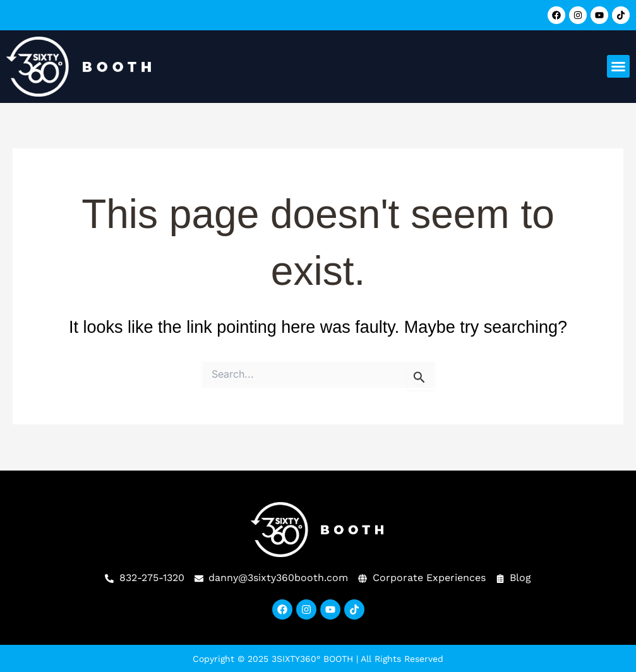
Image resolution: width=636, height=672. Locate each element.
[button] (618, 66)
